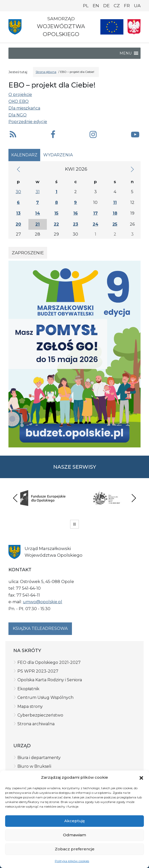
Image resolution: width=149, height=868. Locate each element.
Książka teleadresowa (40, 628)
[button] (141, 777)
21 (38, 224)
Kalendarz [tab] (24, 155)
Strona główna (46, 72)
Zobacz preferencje (75, 849)
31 (38, 192)
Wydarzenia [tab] (58, 155)
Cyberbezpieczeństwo (40, 715)
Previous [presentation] (15, 498)
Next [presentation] (134, 498)
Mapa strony (30, 706)
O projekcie (20, 95)
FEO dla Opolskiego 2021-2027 (49, 662)
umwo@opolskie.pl (42, 602)
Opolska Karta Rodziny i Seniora (50, 680)
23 (76, 224)
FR (127, 6)
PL (86, 6)
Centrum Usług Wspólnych (45, 697)
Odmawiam (74, 835)
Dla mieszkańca (24, 108)
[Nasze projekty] (112, 27)
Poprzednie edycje (28, 122)
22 (56, 224)
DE (106, 6)
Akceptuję (74, 821)
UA (137, 6)
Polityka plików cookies (72, 861)
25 (115, 224)
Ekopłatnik (28, 689)
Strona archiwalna (36, 724)
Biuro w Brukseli (34, 766)
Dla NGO (18, 115)
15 (56, 213)
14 (38, 213)
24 (95, 224)
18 (115, 213)
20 (18, 224)
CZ (117, 6)
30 (18, 192)
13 (18, 213)
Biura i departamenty (39, 758)
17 (95, 213)
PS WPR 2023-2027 (38, 671)
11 (115, 202)
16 (76, 213)
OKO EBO (19, 101)
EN (96, 6)
